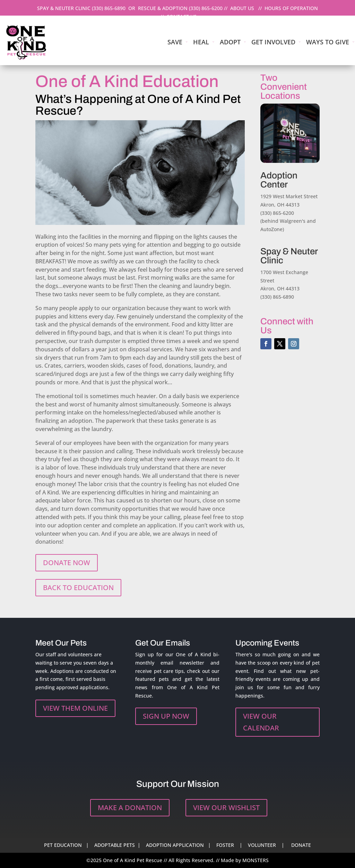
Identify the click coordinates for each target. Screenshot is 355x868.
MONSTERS (256, 860)
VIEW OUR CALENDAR (261, 722)
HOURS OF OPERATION (291, 8)
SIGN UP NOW (166, 716)
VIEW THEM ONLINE (75, 708)
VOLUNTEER (262, 845)
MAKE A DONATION (130, 808)
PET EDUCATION (63, 845)
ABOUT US (242, 8)
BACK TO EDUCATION (78, 588)
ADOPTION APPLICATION (175, 845)
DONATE (301, 845)
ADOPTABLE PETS (115, 845)
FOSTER (225, 845)
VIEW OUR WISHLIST (226, 808)
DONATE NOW (67, 563)
